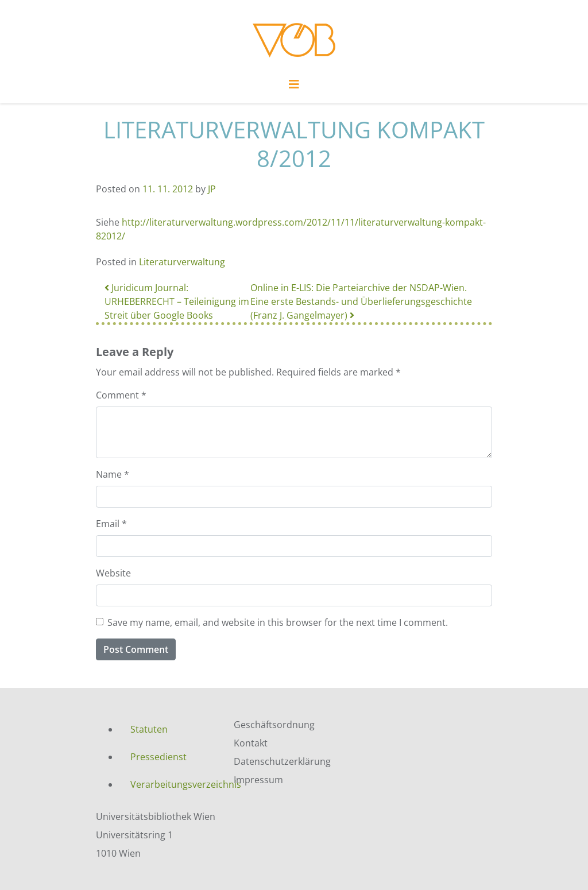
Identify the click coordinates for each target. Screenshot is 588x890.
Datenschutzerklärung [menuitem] (282, 761)
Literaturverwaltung (182, 262)
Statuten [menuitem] (149, 729)
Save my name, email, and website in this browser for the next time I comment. (278, 622)
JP (212, 189)
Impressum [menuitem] (258, 780)
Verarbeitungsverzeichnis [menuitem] (173, 784)
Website (113, 573)
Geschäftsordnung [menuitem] (274, 725)
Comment (121, 395)
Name (113, 474)
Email (111, 524)
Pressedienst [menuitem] (158, 757)
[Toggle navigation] (294, 87)
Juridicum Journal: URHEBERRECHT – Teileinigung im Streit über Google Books (177, 301)
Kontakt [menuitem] (251, 743)
